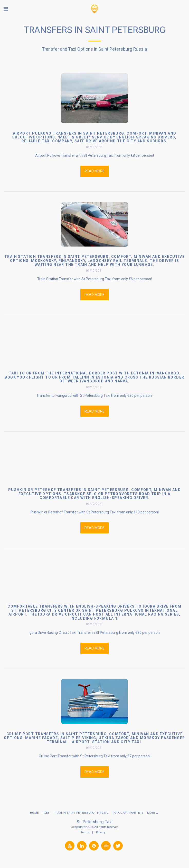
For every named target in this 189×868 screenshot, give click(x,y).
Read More (94, 171)
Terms (85, 832)
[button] (6, 9)
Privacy (101, 832)
